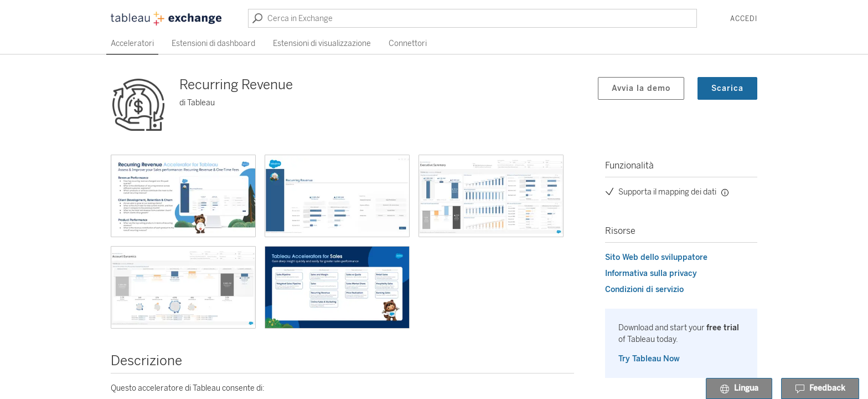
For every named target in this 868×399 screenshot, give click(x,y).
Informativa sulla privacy (651, 273)
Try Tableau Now (649, 359)
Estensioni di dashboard (213, 44)
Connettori (408, 44)
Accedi (744, 19)
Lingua (739, 389)
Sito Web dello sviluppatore (656, 257)
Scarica (727, 88)
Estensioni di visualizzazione (322, 44)
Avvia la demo (641, 88)
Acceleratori (132, 44)
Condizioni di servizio (644, 290)
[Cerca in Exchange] (472, 18)
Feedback (820, 389)
